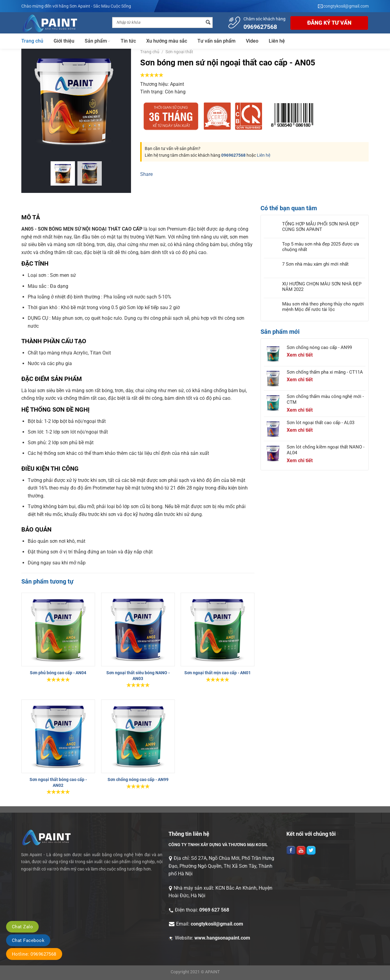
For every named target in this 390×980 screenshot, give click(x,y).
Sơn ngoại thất (179, 52)
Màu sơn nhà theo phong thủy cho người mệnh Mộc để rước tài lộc (323, 307)
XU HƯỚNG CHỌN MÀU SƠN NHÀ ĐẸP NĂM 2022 (322, 287)
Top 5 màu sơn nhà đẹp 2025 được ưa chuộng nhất (321, 247)
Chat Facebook (28, 940)
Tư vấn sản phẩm (216, 41)
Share (146, 174)
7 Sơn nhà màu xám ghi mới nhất (315, 264)
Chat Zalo (22, 927)
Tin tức (128, 41)
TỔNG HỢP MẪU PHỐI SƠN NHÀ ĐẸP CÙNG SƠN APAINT (320, 227)
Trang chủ (32, 41)
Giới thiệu (64, 41)
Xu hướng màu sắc (167, 41)
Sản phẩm (97, 41)
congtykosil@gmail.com (217, 924)
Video (252, 41)
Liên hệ (277, 41)
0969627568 (233, 155)
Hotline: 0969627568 (34, 954)
